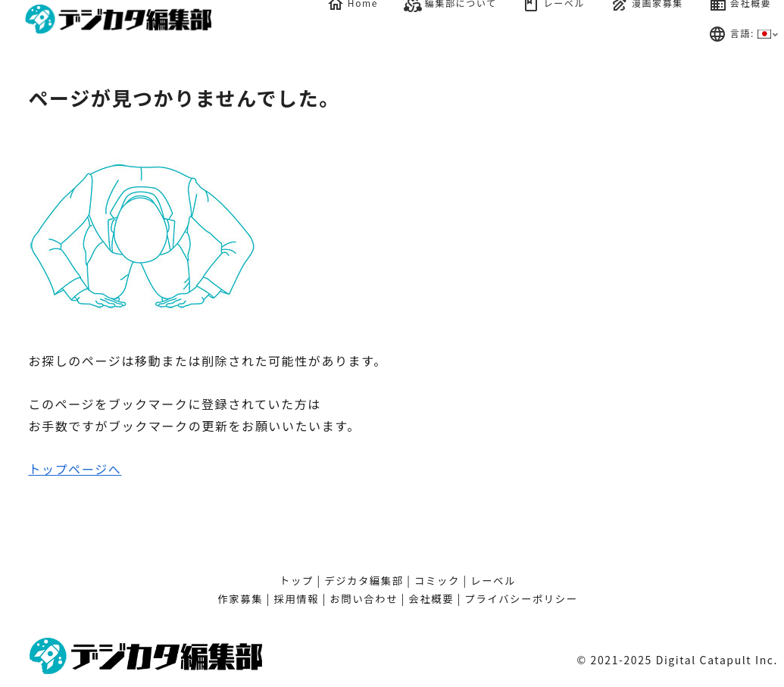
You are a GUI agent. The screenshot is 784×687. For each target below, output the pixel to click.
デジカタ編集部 (364, 581)
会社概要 (432, 599)
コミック (437, 581)
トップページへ (75, 469)
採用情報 (296, 599)
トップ (297, 581)
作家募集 (240, 599)
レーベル (493, 581)
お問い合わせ (364, 599)
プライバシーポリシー (522, 599)
